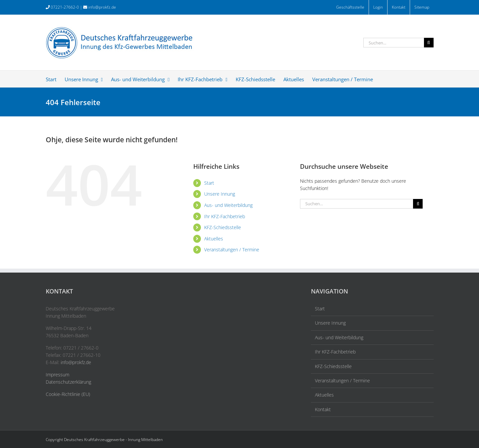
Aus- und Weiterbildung (228, 205)
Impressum (58, 375)
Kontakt (323, 409)
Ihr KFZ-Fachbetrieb (225, 216)
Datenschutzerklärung (68, 382)
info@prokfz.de (102, 7)
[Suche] (429, 43)
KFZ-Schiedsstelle (223, 227)
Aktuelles (214, 239)
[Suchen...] (394, 43)
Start (209, 183)
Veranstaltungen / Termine (232, 250)
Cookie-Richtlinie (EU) (68, 394)
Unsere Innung (220, 194)
